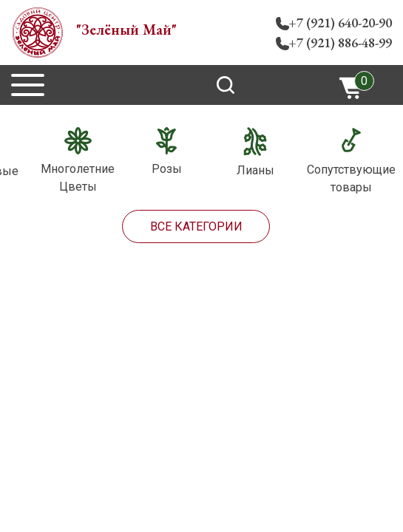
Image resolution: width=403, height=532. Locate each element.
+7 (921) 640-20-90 (340, 23)
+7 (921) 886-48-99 (340, 42)
